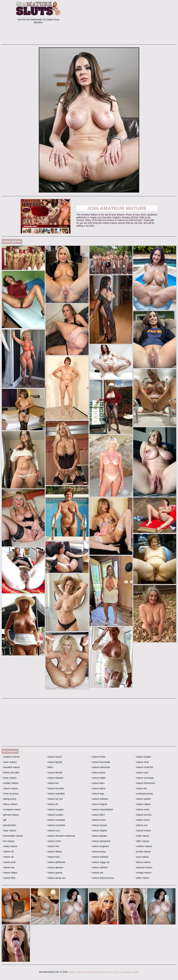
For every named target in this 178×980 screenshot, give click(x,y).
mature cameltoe (55, 794)
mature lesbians (99, 799)
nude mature (142, 836)
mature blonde (54, 772)
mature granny (54, 873)
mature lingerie (99, 804)
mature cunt (53, 831)
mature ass (8, 867)
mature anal (9, 862)
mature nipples (99, 831)
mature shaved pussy (102, 878)
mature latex (97, 783)
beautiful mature (11, 767)
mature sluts (142, 762)
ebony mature (10, 804)
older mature (142, 841)
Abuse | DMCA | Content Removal (86, 972)
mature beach (54, 757)
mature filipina (54, 852)
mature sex (97, 873)
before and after (11, 772)
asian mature (9, 762)
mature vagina (143, 804)
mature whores (143, 815)
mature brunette (55, 788)
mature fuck (53, 857)
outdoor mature (143, 846)
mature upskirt (143, 799)
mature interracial (100, 767)
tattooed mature (143, 867)
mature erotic (53, 841)
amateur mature (11, 757)
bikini (49, 767)
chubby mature (10, 783)
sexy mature (142, 857)
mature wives (142, 820)
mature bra (52, 783)
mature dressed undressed (60, 836)
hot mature (8, 841)
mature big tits (54, 762)
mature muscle (99, 825)
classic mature (10, 788)
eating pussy (9, 799)
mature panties (99, 836)
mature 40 (8, 857)
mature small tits (144, 767)
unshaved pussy (144, 794)
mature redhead (99, 857)
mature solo (141, 772)
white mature (142, 878)
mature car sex (54, 799)
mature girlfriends (56, 862)
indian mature (9, 846)
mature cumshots (56, 825)
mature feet (53, 846)
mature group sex (56, 878)
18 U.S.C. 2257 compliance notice (121, 972)
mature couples (55, 815)
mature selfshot (99, 867)
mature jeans (98, 772)
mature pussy (98, 852)
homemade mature (12, 836)
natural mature (143, 831)
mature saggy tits (100, 862)
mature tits (141, 788)
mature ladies (98, 778)
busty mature (9, 778)
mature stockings (144, 778)
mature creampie (55, 820)
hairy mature (9, 831)
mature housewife (100, 762)
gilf (4, 820)
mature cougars (55, 809)
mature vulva (142, 809)
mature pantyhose (100, 841)
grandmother (9, 825)
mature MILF (98, 815)
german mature (10, 815)
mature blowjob (55, 778)
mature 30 (8, 852)
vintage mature (143, 873)
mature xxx (141, 825)
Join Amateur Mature (117, 208)
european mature (11, 809)
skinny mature (143, 862)
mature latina (98, 788)
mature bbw (9, 878)
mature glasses (55, 867)
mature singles (143, 757)
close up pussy (10, 794)
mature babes (10, 873)
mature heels (98, 757)
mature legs (97, 794)
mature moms (98, 820)
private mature (143, 852)
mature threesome (145, 783)
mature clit (52, 804)
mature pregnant (100, 846)
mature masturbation (102, 809)
